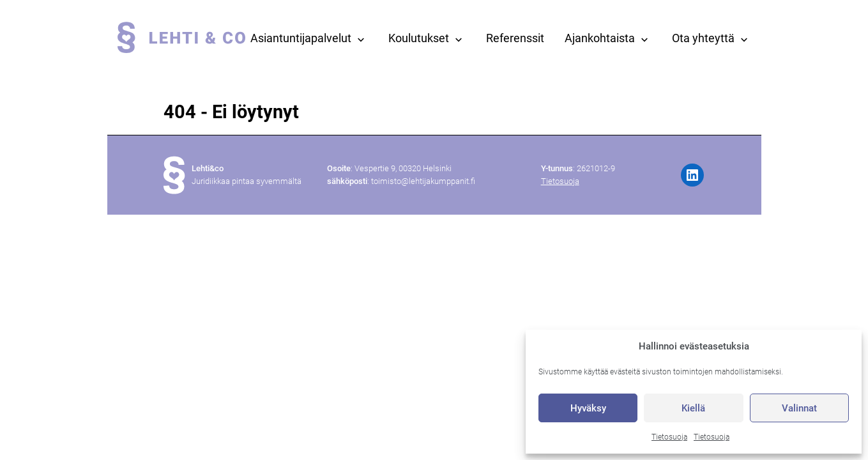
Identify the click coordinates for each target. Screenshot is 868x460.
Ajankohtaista (600, 38)
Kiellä (693, 408)
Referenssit (515, 38)
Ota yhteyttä (703, 38)
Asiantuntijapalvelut (301, 38)
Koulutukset (419, 38)
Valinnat (799, 408)
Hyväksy (588, 408)
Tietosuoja (669, 437)
